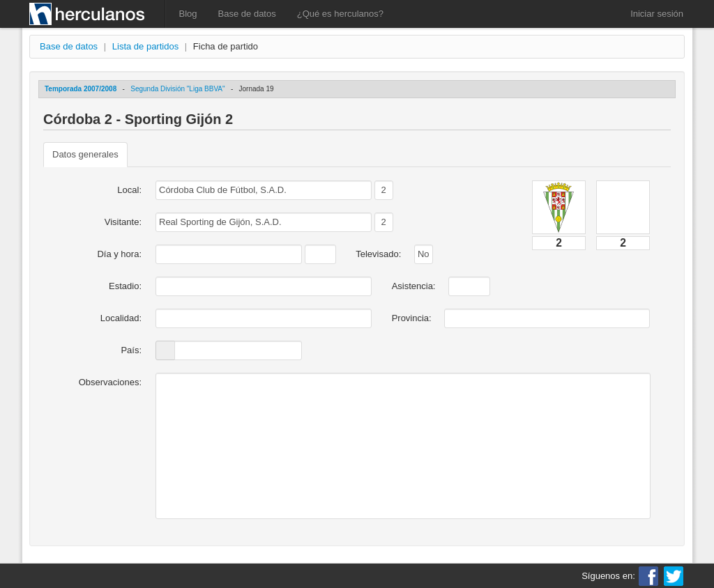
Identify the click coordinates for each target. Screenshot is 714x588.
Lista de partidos (145, 46)
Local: (129, 190)
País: (131, 350)
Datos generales (85, 154)
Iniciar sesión (657, 14)
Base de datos (247, 14)
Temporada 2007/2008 (81, 89)
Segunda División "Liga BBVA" (177, 89)
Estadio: (125, 286)
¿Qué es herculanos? (340, 14)
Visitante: (123, 222)
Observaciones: (110, 382)
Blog (188, 14)
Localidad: (121, 318)
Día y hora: (119, 254)
